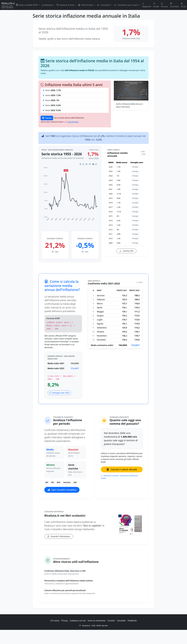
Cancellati (174, 5)
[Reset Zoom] (93, 164)
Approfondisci (73, 122)
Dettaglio (135, 167)
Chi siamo (55, 621)
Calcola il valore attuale (122, 469)
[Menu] (96, 164)
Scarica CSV (126, 251)
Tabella (47, 118)
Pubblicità (132, 621)
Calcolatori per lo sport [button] (127, 5)
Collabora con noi (78, 621)
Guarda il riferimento (59, 536)
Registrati (147, 5)
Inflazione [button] (47, 5)
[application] (70, 193)
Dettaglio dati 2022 (59, 393)
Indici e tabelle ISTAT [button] (27, 5)
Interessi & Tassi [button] (66, 5)
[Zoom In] (80, 164)
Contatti (111, 621)
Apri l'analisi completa (62, 490)
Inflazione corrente (111, 476)
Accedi (156, 5)
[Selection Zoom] (87, 164)
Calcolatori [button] (104, 5)
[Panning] (90, 164)
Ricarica (164, 5)
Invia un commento (97, 621)
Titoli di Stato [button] (86, 5)
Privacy (65, 621)
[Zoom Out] (83, 164)
